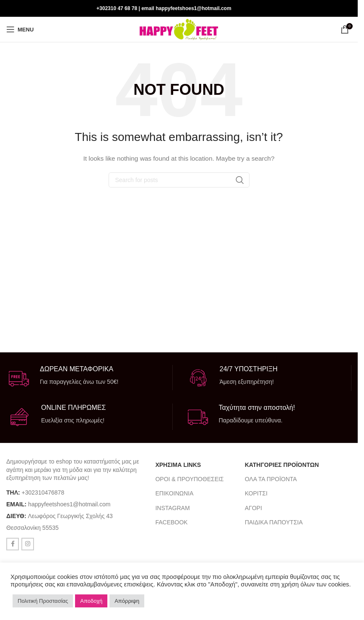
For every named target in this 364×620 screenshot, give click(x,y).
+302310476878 (43, 492)
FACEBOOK (171, 522)
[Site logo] (179, 29)
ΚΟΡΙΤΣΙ (256, 493)
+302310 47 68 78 (117, 8)
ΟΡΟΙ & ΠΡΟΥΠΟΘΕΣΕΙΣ (189, 479)
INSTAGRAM (172, 508)
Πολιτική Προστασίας (43, 601)
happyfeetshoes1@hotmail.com (69, 504)
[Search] (179, 180)
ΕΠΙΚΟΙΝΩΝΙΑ (174, 493)
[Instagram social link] (346, 8)
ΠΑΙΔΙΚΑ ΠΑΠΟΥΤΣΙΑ (274, 522)
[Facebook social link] (335, 8)
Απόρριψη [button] (127, 601)
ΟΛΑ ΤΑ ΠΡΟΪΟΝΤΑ (271, 479)
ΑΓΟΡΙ (253, 508)
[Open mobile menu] (20, 29)
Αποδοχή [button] (91, 601)
